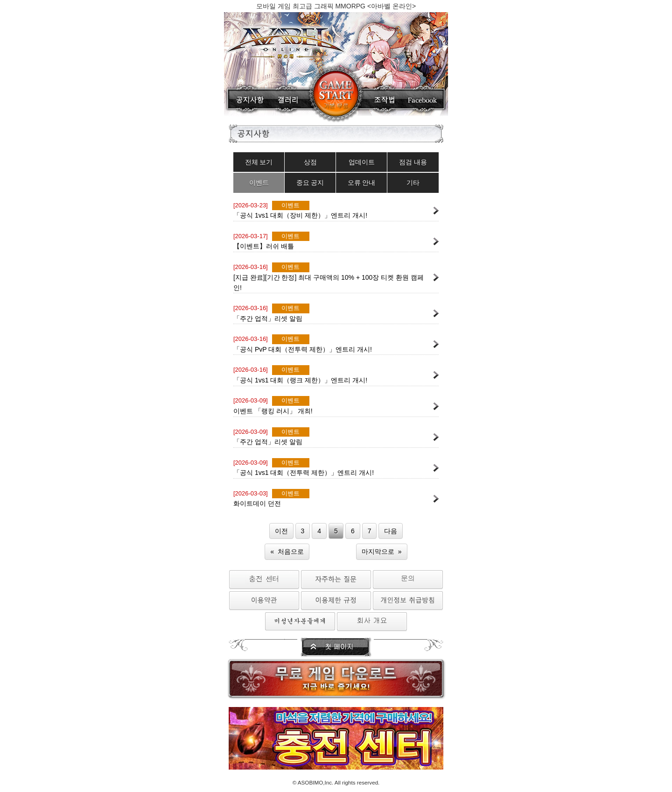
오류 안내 (362, 183)
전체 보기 (259, 162)
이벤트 (259, 183)
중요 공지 (310, 183)
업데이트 (362, 162)
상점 (310, 162)
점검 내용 (413, 162)
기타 (413, 183)
